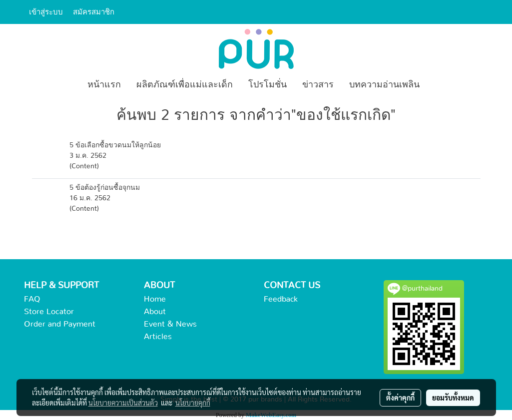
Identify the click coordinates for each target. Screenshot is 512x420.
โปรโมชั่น (267, 85)
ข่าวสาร (318, 85)
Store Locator (49, 312)
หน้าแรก (104, 85)
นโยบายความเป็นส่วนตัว (123, 403)
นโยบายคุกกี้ (193, 403)
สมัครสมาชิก (94, 12)
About (155, 312)
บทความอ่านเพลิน (384, 85)
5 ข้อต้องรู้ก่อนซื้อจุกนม (105, 188)
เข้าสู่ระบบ (46, 12)
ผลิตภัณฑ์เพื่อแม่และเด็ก (185, 85)
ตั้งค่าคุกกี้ (400, 398)
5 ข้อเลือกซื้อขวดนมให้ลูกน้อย (115, 145)
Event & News (170, 324)
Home (155, 299)
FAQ (32, 299)
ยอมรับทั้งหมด (453, 398)
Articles (158, 337)
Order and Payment (60, 324)
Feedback (281, 299)
